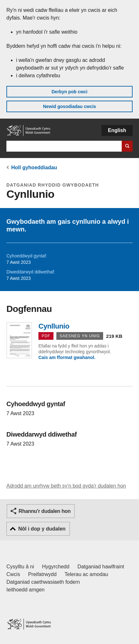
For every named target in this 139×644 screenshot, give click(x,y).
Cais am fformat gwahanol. (67, 357)
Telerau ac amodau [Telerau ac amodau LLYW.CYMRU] (86, 574)
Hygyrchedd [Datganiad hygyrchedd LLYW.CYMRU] (56, 567)
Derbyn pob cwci (69, 92)
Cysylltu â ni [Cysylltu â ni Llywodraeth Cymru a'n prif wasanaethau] (20, 567)
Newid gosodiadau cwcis (69, 106)
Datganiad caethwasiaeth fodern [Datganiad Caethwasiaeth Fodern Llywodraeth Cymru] (43, 582)
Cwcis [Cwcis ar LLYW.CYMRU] (13, 574)
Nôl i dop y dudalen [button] (42, 529)
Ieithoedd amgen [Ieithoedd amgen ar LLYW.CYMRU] (25, 590)
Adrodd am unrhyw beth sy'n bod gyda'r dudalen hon (66, 486)
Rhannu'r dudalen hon (45, 511)
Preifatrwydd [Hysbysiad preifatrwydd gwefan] (42, 574)
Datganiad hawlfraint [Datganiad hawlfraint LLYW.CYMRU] (101, 567)
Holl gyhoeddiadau (34, 167)
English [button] (117, 130)
